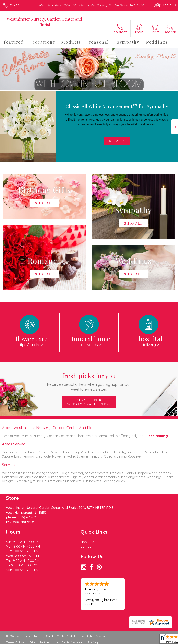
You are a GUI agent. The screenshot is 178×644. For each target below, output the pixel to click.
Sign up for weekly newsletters (89, 402)
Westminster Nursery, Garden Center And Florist (44, 22)
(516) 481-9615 (20, 5)
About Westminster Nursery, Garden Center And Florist (50, 428)
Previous (3, 127)
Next (175, 127)
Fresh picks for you (89, 381)
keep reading (157, 436)
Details (117, 141)
